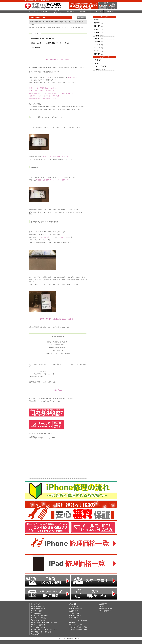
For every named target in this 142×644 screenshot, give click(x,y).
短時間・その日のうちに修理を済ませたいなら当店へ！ (50, 43)
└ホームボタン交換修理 (39, 627)
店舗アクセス (74, 611)
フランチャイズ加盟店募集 (78, 620)
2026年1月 (97, 32)
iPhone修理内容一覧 (38, 606)
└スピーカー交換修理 (38, 625)
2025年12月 (97, 35)
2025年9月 (97, 45)
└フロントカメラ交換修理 (39, 616)
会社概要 (72, 623)
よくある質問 (97, 11)
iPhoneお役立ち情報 (100, 66)
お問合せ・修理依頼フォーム (79, 630)
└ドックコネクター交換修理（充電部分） (45, 623)
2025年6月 (97, 54)
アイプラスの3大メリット (58, 11)
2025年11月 (97, 39)
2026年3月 (97, 26)
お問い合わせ (35, 48)
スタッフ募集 (74, 618)
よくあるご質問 (74, 613)
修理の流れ (44, 11)
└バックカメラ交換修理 (39, 618)
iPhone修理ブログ (99, 69)
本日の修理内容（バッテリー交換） (43, 39)
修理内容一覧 (71, 11)
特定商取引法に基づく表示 (78, 627)
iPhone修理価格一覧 (76, 609)
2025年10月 (97, 42)
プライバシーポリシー (77, 625)
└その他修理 (35, 634)
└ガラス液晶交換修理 (38, 609)
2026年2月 (97, 29)
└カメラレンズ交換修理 (39, 620)
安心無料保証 (74, 606)
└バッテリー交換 (37, 611)
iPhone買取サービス (76, 616)
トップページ (31, 11)
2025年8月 (97, 48)
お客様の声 (110, 11)
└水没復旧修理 (36, 613)
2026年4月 (97, 23)
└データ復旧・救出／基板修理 (41, 632)
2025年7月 (97, 51)
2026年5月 (97, 20)
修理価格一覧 (84, 11)
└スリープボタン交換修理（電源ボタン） (45, 630)
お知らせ (96, 63)
